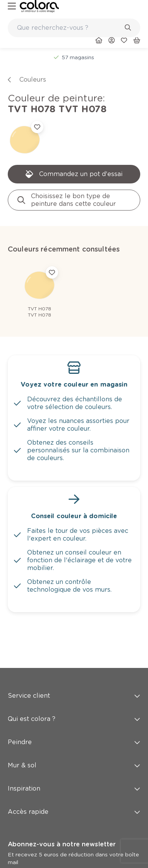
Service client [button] (74, 696)
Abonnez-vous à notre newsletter (62, 844)
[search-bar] (69, 28)
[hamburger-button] (12, 6)
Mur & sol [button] (74, 765)
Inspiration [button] (74, 788)
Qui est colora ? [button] (74, 719)
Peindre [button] (74, 742)
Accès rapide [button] (74, 812)
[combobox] (74, 28)
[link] (39, 6)
